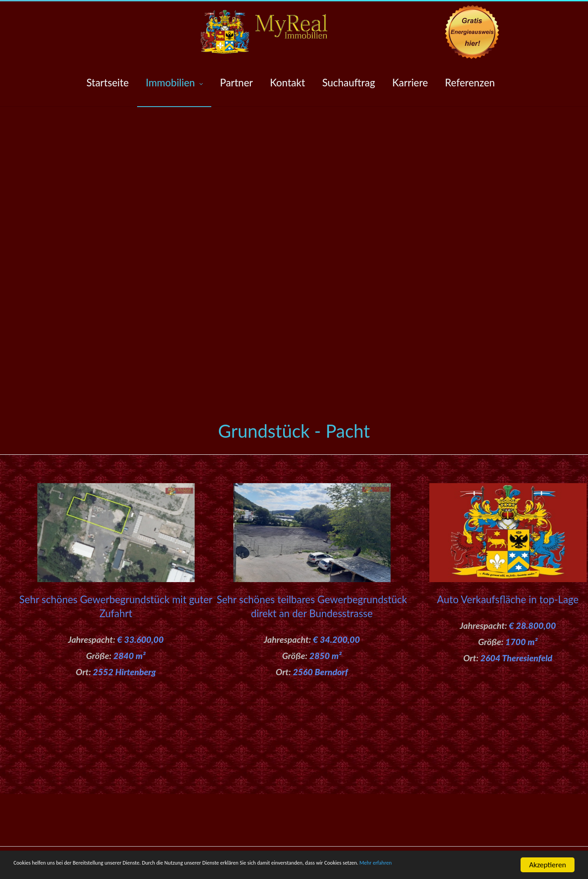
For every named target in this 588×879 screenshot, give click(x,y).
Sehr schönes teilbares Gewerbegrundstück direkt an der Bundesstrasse (294, 614)
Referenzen (470, 83)
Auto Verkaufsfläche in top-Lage (490, 599)
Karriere (410, 83)
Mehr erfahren (36, 869)
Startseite (107, 83)
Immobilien (174, 83)
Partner (236, 83)
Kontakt (287, 83)
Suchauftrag (349, 83)
